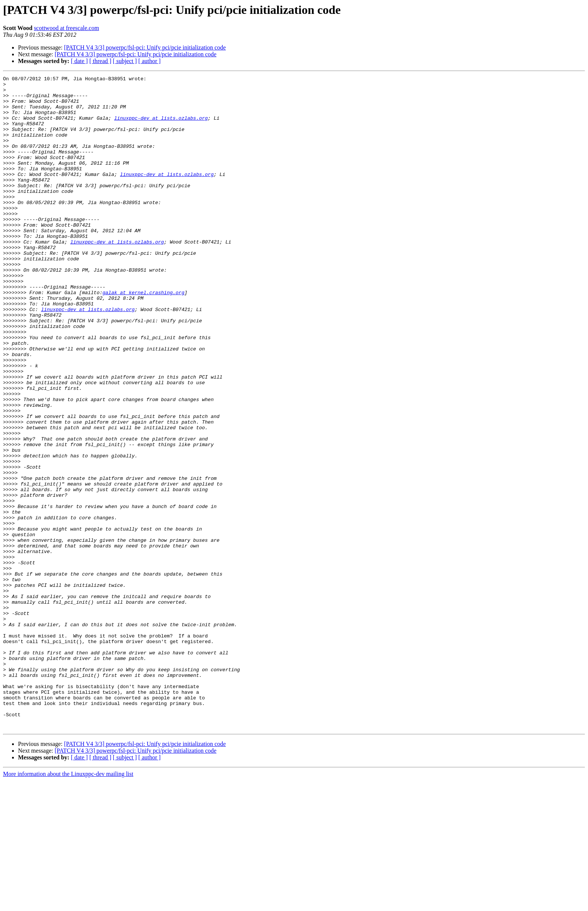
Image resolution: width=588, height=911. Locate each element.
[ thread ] (100, 61)
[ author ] (150, 61)
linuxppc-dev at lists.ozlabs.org (161, 127)
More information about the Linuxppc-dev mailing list (68, 904)
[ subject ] (125, 61)
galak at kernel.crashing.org (143, 336)
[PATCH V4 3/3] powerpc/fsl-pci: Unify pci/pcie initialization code (145, 47)
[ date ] (79, 61)
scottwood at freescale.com (66, 28)
